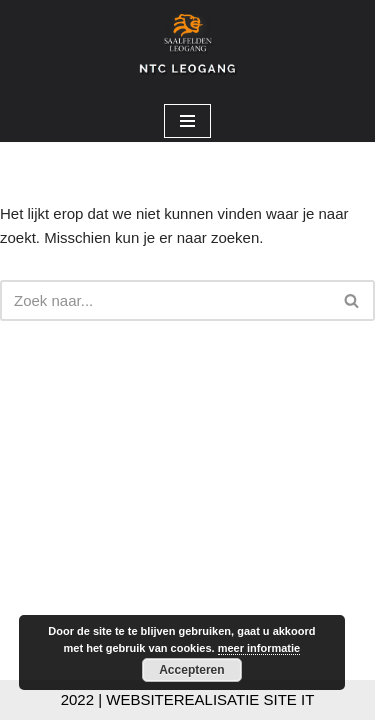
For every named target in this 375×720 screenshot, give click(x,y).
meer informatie (259, 648)
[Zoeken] (165, 300)
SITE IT (289, 699)
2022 (77, 699)
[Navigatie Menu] (187, 121)
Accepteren (191, 670)
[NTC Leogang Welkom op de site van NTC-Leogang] (188, 50)
